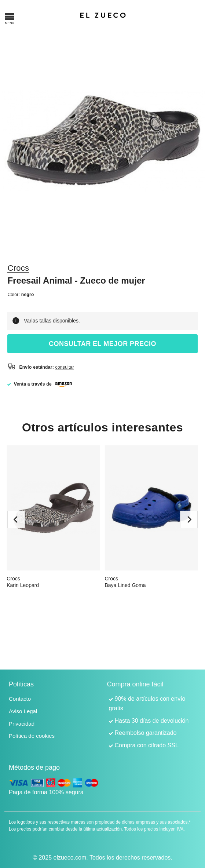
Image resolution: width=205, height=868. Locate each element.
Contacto (20, 699)
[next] (189, 519)
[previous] (16, 519)
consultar (65, 367)
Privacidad (22, 724)
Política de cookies (32, 736)
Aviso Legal (23, 711)
